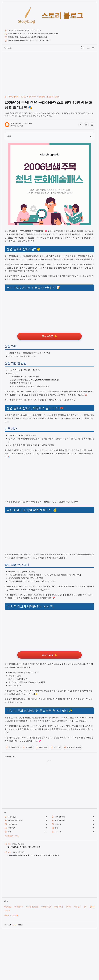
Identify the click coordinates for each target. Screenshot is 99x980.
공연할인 (28, 794)
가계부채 (59, 872)
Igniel (15, 974)
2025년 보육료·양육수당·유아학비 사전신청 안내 (27, 30)
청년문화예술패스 (73, 794)
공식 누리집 (48, 348)
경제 (10, 880)
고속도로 (59, 880)
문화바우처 (42, 794)
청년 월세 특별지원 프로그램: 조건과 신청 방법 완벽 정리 (31, 38)
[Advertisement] (49, 73)
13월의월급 (13, 864)
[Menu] (93, 49)
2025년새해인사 (61, 868)
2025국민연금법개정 (16, 868)
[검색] (6, 49)
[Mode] (88, 49)
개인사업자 (12, 876)
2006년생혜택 (13, 794)
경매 (57, 876)
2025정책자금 (14, 872)
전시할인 (56, 794)
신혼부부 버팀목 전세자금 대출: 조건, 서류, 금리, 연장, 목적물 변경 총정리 (38, 34)
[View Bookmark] (82, 49)
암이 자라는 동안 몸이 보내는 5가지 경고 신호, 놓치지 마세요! (33, 41)
